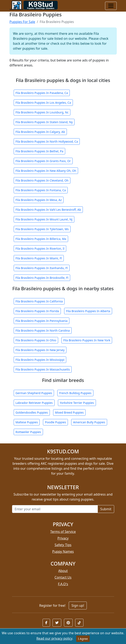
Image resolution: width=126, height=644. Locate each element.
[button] (46, 623)
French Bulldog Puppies (75, 393)
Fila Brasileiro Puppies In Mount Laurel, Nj (44, 219)
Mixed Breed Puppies (69, 412)
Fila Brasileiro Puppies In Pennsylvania (42, 321)
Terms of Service (63, 532)
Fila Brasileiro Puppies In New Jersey (40, 350)
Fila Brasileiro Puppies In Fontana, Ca (41, 190)
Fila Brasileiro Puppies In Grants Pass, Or (43, 161)
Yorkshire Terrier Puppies (77, 403)
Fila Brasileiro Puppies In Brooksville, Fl (42, 278)
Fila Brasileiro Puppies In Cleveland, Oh (42, 180)
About (63, 571)
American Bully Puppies (89, 422)
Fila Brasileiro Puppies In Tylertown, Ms (42, 229)
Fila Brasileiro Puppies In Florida (37, 311)
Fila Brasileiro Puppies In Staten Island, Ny (44, 122)
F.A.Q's (63, 584)
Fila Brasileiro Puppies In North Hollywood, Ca (47, 141)
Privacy (63, 538)
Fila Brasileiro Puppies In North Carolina (43, 330)
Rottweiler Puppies (28, 432)
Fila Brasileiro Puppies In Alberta (88, 311)
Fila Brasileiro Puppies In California (39, 301)
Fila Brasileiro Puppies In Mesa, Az (39, 200)
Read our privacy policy (54, 638)
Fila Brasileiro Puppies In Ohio (36, 340)
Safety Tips (63, 545)
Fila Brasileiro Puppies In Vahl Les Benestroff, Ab (48, 210)
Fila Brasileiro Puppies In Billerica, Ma (41, 239)
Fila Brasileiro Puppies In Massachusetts (43, 369)
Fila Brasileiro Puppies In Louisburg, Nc (42, 112)
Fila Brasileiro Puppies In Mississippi (40, 360)
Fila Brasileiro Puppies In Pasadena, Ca (42, 93)
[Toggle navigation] (111, 6)
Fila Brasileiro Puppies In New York (87, 340)
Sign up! (78, 605)
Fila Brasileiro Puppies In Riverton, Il (40, 249)
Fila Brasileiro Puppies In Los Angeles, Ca (43, 103)
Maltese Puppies (27, 422)
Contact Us (63, 577)
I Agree (83, 639)
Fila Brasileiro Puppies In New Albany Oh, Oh (46, 171)
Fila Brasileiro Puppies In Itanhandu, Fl (42, 268)
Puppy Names (63, 551)
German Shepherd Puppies (34, 393)
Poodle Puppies (55, 422)
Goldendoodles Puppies (32, 412)
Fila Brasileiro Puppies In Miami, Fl (39, 258)
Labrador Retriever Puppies (34, 403)
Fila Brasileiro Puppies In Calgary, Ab (40, 132)
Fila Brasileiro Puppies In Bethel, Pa (40, 151)
